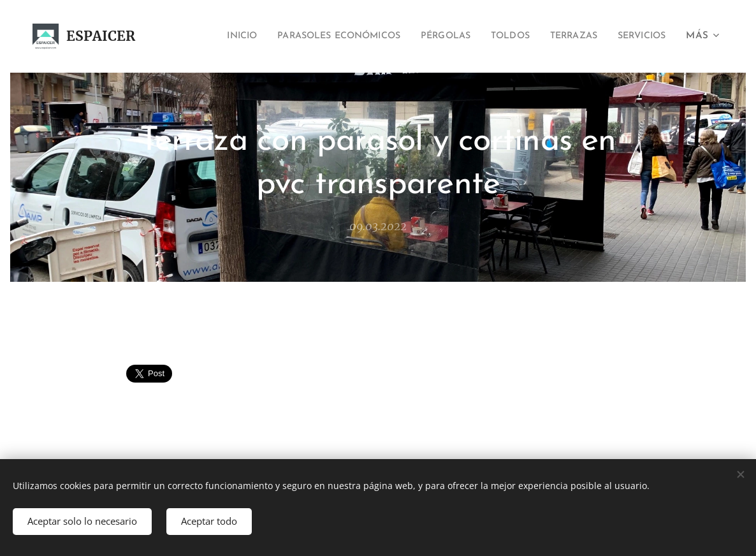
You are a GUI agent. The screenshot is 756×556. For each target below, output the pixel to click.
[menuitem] (197, 36)
